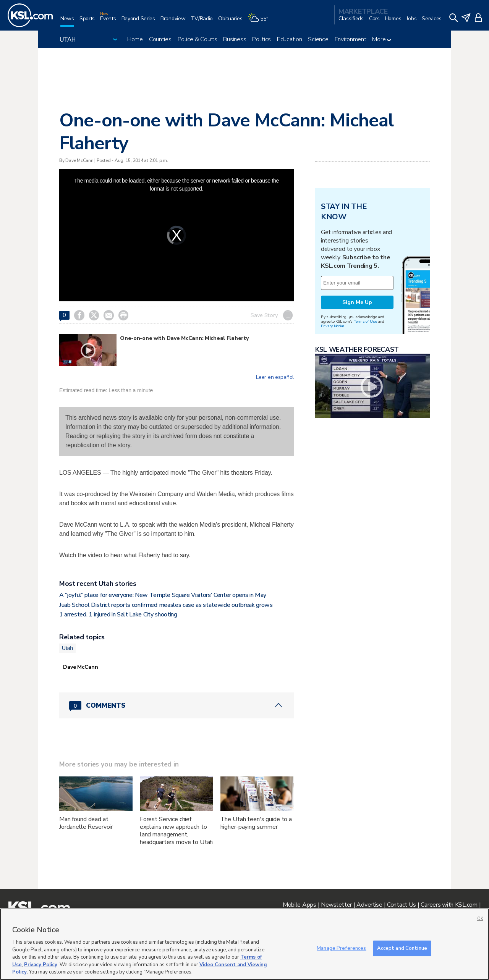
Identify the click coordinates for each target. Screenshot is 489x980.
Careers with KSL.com (449, 905)
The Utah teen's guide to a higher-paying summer (256, 823)
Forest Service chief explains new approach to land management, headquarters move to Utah (176, 831)
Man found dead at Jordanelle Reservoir (86, 823)
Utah (67, 648)
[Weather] (261, 22)
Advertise (369, 905)
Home (135, 39)
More (381, 39)
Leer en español (275, 377)
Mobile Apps (300, 905)
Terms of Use (365, 321)
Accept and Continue (402, 948)
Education (289, 39)
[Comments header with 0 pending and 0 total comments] (176, 705)
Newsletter (336, 905)
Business (235, 39)
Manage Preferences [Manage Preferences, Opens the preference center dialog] (341, 948)
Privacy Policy (41, 965)
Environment (351, 39)
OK (480, 919)
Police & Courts (198, 39)
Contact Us (402, 905)
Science (318, 39)
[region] (244, 944)
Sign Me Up (357, 302)
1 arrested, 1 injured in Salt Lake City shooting (118, 615)
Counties (160, 39)
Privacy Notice (333, 326)
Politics (262, 39)
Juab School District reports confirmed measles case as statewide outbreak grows (166, 605)
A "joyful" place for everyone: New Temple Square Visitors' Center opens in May (163, 595)
